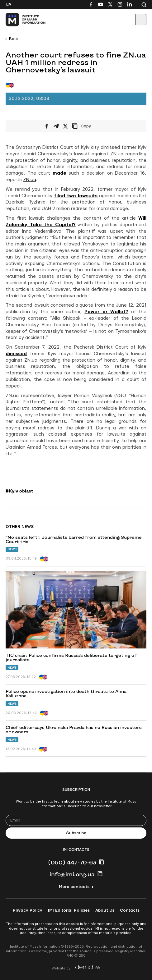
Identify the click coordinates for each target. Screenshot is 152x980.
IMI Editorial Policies (69, 910)
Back (14, 39)
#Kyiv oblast (19, 491)
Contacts (130, 910)
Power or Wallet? (106, 312)
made (59, 173)
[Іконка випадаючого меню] (141, 20)
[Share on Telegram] (56, 126)
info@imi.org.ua (72, 874)
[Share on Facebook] (47, 126)
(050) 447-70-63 (72, 862)
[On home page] (19, 20)
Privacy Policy (28, 910)
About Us (105, 910)
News (12, 549)
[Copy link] (90, 126)
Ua (8, 4)
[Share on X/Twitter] (65, 126)
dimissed (16, 354)
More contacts (74, 887)
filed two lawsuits (76, 196)
